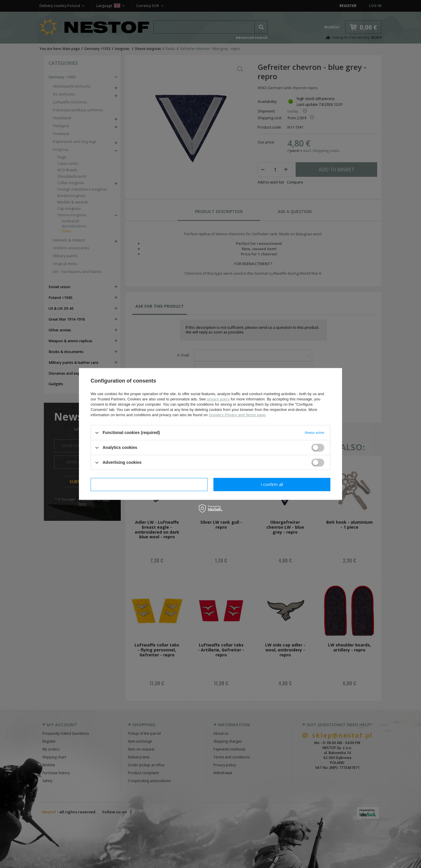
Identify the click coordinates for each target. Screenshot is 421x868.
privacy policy (218, 399)
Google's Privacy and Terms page (237, 415)
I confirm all (272, 484)
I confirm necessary (149, 484)
